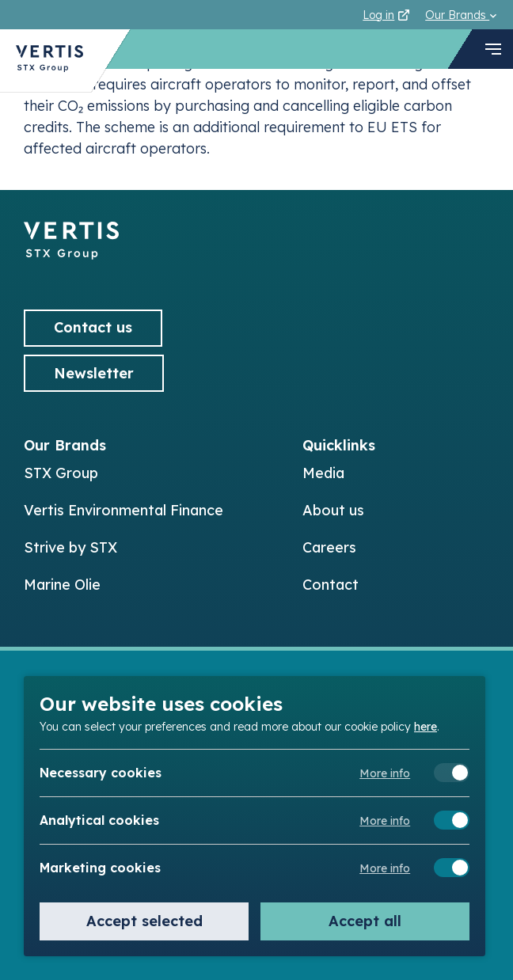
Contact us (93, 327)
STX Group (61, 473)
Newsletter (94, 373)
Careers (329, 547)
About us (333, 510)
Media (323, 473)
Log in (386, 15)
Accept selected (144, 921)
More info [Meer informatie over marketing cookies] (385, 868)
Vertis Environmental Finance (123, 510)
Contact (331, 585)
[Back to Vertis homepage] (49, 61)
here (426, 726)
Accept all (365, 921)
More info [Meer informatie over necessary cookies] (385, 773)
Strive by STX (70, 547)
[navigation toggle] (493, 49)
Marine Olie (62, 585)
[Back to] (71, 254)
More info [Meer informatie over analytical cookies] (385, 821)
